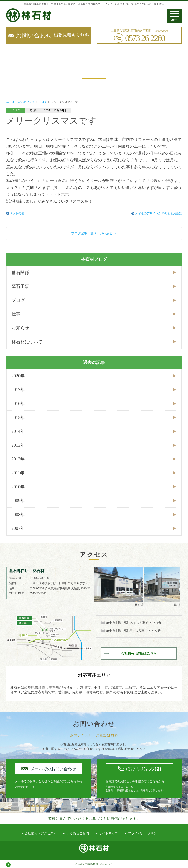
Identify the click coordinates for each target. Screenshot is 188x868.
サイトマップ (108, 833)
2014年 (18, 431)
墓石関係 (20, 273)
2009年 (18, 501)
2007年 (18, 528)
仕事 (16, 314)
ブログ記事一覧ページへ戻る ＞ (94, 233)
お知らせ (20, 328)
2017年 (18, 390)
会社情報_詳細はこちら (139, 654)
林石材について (27, 342)
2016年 (18, 404)
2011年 (18, 473)
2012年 (18, 459)
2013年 (18, 445)
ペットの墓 (17, 213)
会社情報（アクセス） (41, 833)
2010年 (18, 487)
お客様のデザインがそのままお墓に (158, 213)
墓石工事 (20, 286)
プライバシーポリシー (144, 833)
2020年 (18, 376)
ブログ (18, 300)
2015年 (18, 418)
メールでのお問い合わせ (53, 769)
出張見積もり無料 (53, 36)
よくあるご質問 (78, 833)
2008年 (18, 515)
